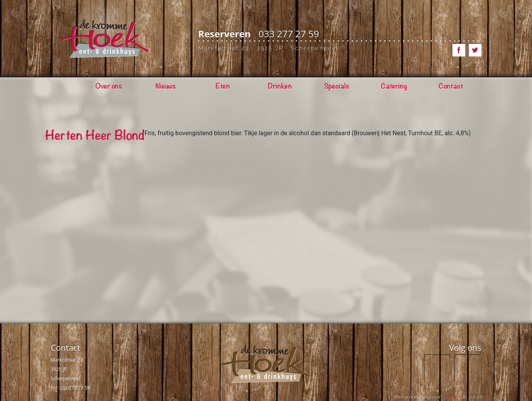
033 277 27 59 (289, 34)
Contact (65, 348)
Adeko (452, 397)
